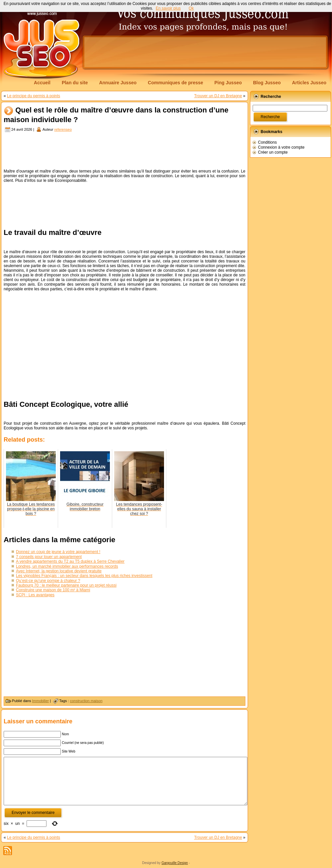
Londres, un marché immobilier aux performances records (67, 566)
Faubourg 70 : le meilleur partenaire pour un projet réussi (66, 585)
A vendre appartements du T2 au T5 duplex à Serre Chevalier (70, 561)
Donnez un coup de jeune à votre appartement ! (58, 552)
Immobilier (41, 701)
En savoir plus (168, 8)
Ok (191, 8)
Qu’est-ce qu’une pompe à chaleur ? (48, 581)
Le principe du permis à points (34, 96)
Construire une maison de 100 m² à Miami (53, 590)
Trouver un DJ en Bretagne (218, 96)
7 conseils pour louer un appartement (49, 557)
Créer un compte (273, 152)
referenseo (63, 129)
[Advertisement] (104, 57)
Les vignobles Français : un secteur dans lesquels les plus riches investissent (84, 576)
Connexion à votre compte (281, 147)
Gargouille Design (175, 863)
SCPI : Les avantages (35, 595)
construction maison (86, 701)
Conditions (267, 142)
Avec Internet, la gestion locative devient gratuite (59, 571)
